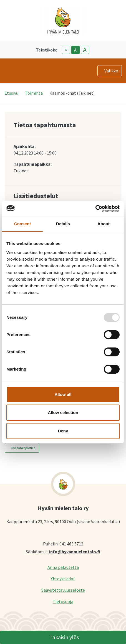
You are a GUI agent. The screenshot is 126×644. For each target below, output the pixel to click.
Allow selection (63, 412)
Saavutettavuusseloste (63, 590)
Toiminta (34, 93)
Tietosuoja (63, 601)
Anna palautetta (63, 567)
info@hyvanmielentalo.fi (75, 551)
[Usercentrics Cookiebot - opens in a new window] (95, 209)
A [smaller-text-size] (66, 50)
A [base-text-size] (75, 50)
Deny (63, 431)
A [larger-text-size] (85, 50)
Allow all (63, 394)
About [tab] (104, 224)
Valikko (111, 71)
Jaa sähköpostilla (23, 448)
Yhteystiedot (63, 578)
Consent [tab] (23, 224)
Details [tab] (63, 224)
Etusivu (11, 93)
